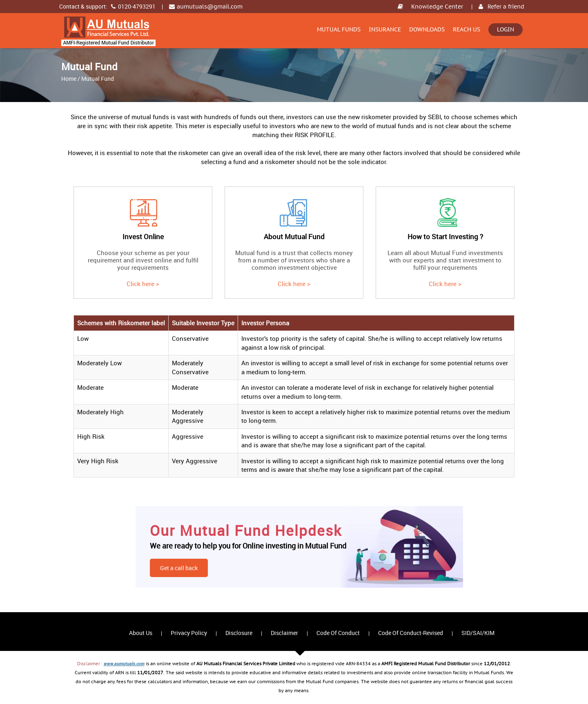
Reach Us (467, 29)
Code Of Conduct (338, 633)
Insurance (385, 29)
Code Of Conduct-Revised (411, 633)
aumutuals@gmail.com (210, 7)
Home (69, 79)
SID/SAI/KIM (478, 633)
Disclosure (239, 633)
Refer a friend (506, 7)
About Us (141, 633)
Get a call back (179, 568)
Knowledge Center (437, 7)
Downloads (427, 29)
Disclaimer (284, 633)
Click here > (143, 284)
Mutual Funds (339, 29)
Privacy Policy (189, 633)
